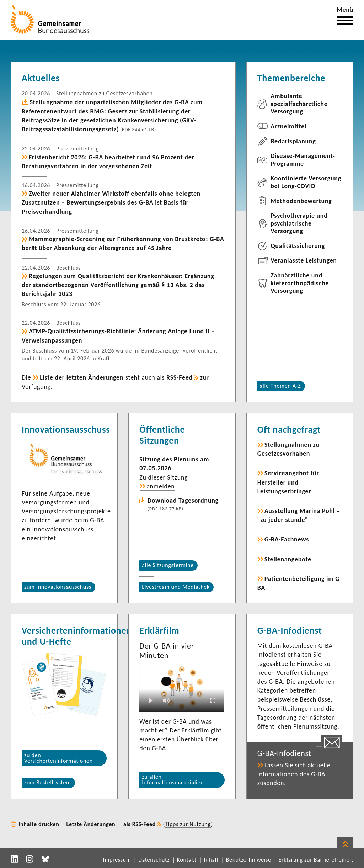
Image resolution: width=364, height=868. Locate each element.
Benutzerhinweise (249, 860)
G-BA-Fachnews (287, 539)
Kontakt (187, 860)
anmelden (160, 486)
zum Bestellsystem (48, 782)
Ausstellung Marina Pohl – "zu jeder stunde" (299, 515)
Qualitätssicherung (298, 246)
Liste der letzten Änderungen (82, 377)
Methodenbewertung (301, 201)
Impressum (117, 860)
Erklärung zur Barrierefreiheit (316, 860)
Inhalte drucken (39, 824)
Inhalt (211, 860)
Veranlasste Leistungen (304, 260)
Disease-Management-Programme (303, 160)
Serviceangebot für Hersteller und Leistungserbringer (288, 482)
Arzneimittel (288, 126)
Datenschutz (154, 860)
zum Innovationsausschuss (58, 587)
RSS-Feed (180, 377)
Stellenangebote (288, 559)
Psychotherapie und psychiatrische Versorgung (299, 223)
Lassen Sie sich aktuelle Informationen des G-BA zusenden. (294, 774)
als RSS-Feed (140, 824)
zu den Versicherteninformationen (58, 758)
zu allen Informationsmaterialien (173, 780)
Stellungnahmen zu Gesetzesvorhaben (288, 449)
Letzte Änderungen (91, 824)
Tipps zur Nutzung (188, 824)
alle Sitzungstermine (168, 565)
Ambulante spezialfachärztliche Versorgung (299, 104)
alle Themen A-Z (280, 386)
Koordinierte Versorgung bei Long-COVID (306, 182)
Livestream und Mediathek (176, 587)
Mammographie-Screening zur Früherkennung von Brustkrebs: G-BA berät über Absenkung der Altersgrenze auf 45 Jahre (123, 244)
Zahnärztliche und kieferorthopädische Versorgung (300, 283)
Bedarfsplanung (293, 141)
